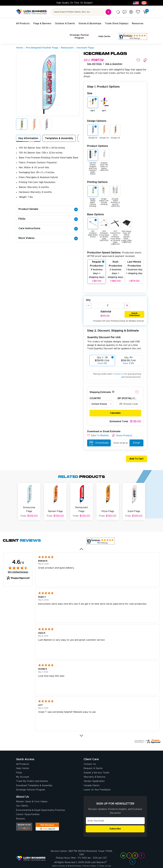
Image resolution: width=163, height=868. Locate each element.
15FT (104, 105)
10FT (93, 105)
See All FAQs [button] (94, 58)
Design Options (97, 115)
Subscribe (115, 821)
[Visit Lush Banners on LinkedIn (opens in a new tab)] (123, 850)
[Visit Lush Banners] (31, 853)
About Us (22, 789)
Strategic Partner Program (31, 782)
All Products (23, 757)
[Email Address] (115, 813)
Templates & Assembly (59, 133)
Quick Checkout (134, 308)
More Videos (48, 233)
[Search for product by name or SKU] (82, 12)
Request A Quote (93, 761)
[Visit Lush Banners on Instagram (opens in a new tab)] (135, 850)
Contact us (118, 369)
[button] (138, 55)
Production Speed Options (114, 249)
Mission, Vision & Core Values (32, 794)
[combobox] (101, 399)
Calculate (115, 408)
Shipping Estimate (100, 387)
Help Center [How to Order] (23, 761)
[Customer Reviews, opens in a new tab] (133, 34)
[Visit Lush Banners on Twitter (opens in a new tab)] (132, 856)
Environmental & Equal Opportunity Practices (41, 803)
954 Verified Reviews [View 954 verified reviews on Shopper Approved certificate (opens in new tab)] (18, 565)
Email (135, 437)
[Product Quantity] (108, 300)
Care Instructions (48, 223)
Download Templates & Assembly (34, 778)
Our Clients (22, 798)
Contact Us (90, 757)
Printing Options (97, 176)
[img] (18, 561)
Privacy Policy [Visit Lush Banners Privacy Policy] (90, 860)
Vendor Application (94, 774)
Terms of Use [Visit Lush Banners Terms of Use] (106, 860)
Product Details (48, 204)
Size (90, 88)
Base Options (96, 209)
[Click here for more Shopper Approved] (147, 734)
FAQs (48, 213)
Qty (88, 294)
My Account (23, 770)
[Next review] (82, 728)
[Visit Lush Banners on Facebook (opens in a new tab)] (141, 850)
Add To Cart (135, 453)
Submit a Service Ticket (96, 765)
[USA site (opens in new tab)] (136, 3)
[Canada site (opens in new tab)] (144, 3)
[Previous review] (82, 542)
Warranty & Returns (95, 770)
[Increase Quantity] (127, 300)
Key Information (28, 133)
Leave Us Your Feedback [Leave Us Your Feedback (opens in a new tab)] (97, 782)
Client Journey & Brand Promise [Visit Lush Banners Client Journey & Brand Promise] (66, 860)
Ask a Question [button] (114, 58)
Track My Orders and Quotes (32, 774)
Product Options (98, 140)
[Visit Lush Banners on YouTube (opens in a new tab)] (129, 850)
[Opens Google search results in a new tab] (24, 819)
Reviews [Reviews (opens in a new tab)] (20, 811)
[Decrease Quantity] (88, 300)
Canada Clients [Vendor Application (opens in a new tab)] (92, 778)
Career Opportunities (28, 807)
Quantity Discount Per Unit (104, 332)
